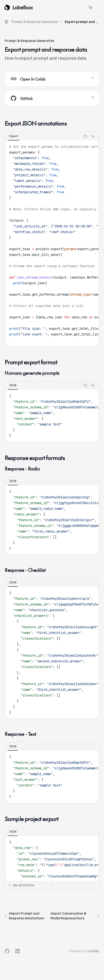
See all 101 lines (21, 885)
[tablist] (43, 136)
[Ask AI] (93, 136)
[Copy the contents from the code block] (86, 136)
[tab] (14, 136)
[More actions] (98, 8)
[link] (52, 79)
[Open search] (82, 8)
